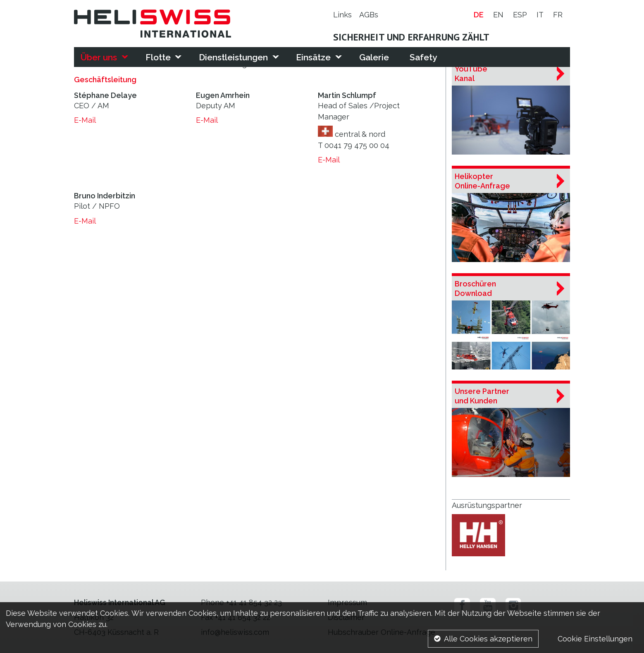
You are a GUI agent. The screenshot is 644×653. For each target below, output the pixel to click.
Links (342, 15)
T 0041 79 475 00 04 (354, 145)
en (498, 15)
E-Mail (85, 120)
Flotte (158, 57)
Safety (423, 57)
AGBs (369, 15)
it (540, 15)
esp (520, 15)
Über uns (99, 57)
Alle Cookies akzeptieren (488, 639)
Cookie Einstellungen (595, 639)
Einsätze (313, 57)
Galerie (374, 57)
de (479, 15)
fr (558, 15)
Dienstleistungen (233, 57)
